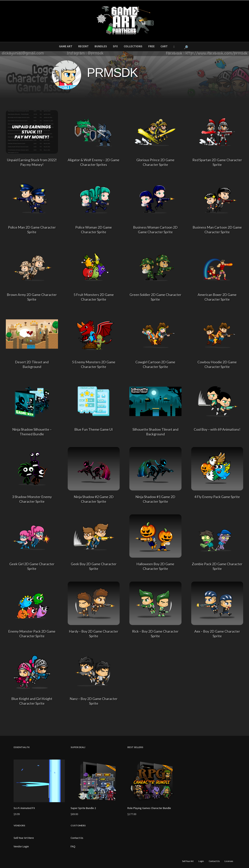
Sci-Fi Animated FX (24, 808)
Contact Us (77, 838)
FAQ (73, 846)
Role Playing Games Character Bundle (149, 808)
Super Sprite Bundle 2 (83, 808)
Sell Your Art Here (24, 838)
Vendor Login (21, 846)
